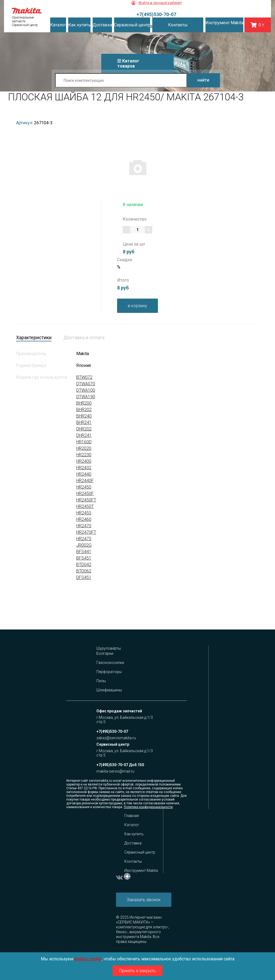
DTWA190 (86, 397)
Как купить (134, 834)
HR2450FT (86, 500)
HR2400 (84, 461)
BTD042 (84, 565)
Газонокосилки (110, 663)
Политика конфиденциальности (148, 807)
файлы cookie (88, 959)
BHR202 (84, 410)
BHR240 (84, 416)
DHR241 (84, 435)
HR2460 (84, 519)
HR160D (84, 442)
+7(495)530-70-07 (156, 14)
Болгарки (105, 653)
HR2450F (85, 493)
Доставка (133, 843)
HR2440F (85, 481)
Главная (132, 816)
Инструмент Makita (141, 871)
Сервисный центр (140, 852)
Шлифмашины (109, 690)
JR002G (84, 545)
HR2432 (84, 468)
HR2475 (84, 539)
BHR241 (84, 422)
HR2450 (84, 487)
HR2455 (84, 513)
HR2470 (84, 526)
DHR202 (84, 429)
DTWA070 (86, 384)
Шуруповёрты (109, 648)
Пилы (101, 681)
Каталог (132, 825)
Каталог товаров (128, 63)
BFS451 (84, 558)
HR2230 (84, 455)
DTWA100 (86, 390)
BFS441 (84, 552)
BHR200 (84, 403)
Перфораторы (109, 672)
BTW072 (84, 377)
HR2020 (84, 448)
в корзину (137, 306)
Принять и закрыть (137, 971)
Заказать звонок (144, 900)
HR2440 (84, 474)
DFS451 (84, 577)
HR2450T (85, 506)
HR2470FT (86, 532)
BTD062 (84, 571)
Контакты (133, 861)
